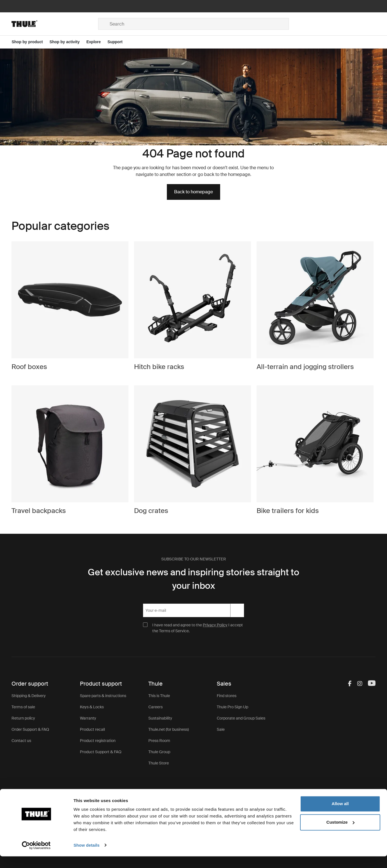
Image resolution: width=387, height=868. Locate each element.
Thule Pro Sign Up (232, 707)
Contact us (21, 741)
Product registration (98, 741)
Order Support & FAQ (30, 729)
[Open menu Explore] (97, 42)
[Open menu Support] (118, 42)
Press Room (159, 741)
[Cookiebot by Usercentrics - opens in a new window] (36, 857)
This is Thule (159, 696)
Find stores (227, 696)
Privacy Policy (215, 625)
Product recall (92, 729)
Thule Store (159, 763)
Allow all (340, 816)
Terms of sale (23, 707)
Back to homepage (193, 192)
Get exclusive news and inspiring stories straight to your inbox (193, 579)
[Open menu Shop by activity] (68, 42)
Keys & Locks (92, 707)
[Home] (55, 24)
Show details (87, 857)
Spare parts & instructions (103, 696)
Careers (156, 707)
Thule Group (159, 752)
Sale (221, 729)
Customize (340, 834)
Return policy (23, 718)
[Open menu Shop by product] (30, 42)
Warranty (88, 718)
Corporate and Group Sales (241, 718)
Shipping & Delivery (29, 696)
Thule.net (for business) (169, 729)
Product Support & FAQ (101, 752)
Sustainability (160, 718)
